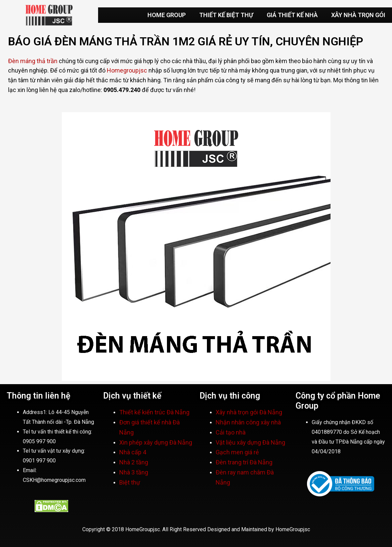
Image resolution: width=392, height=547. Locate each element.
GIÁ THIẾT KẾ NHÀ (292, 15)
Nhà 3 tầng (134, 472)
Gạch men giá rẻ (237, 452)
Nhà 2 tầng (134, 462)
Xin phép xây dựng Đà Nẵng (156, 442)
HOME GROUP (167, 15)
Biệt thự (130, 482)
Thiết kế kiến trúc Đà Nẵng (154, 412)
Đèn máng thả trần (33, 61)
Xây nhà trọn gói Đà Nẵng (250, 412)
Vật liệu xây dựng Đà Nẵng (250, 442)
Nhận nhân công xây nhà (249, 422)
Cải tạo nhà (231, 432)
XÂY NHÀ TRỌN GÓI (358, 15)
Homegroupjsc (127, 70)
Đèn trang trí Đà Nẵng (244, 462)
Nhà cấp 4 (133, 452)
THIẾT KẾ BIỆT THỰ (226, 15)
